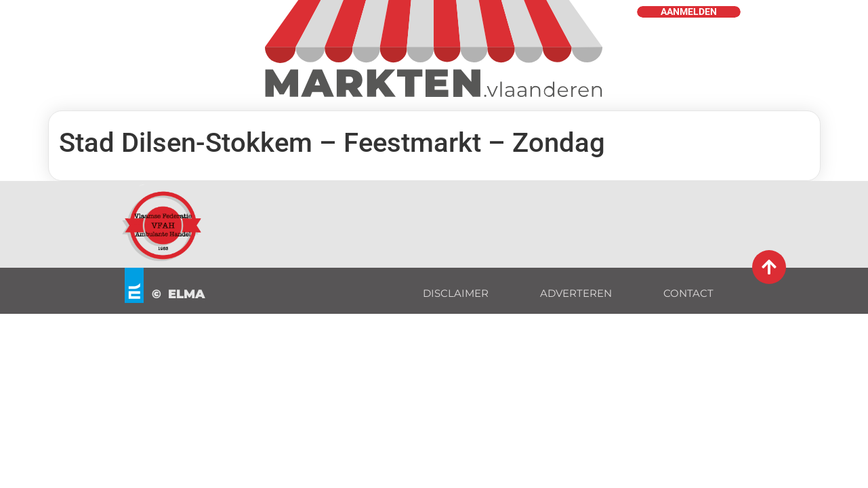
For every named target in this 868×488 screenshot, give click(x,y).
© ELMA (179, 294)
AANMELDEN (689, 12)
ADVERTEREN (576, 293)
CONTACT (688, 293)
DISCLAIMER (456, 293)
